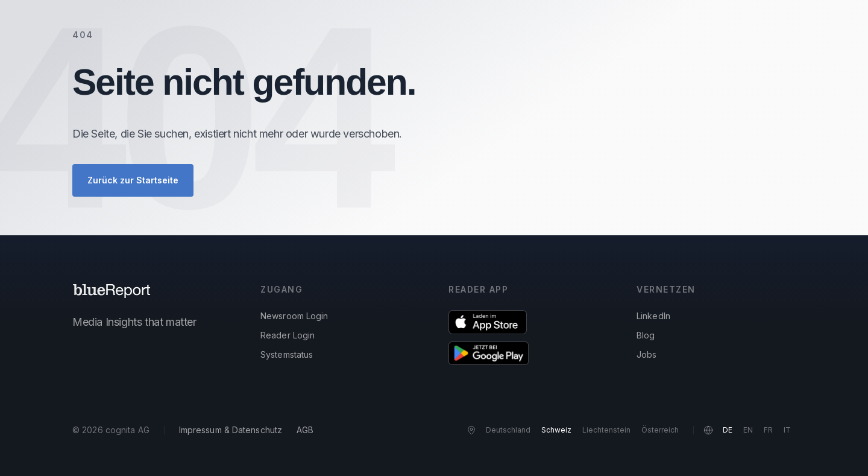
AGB (305, 430)
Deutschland (508, 430)
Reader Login (288, 335)
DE (728, 430)
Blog (646, 335)
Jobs (646, 354)
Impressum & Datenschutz (231, 430)
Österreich (660, 430)
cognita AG (127, 430)
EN (748, 430)
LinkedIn (653, 316)
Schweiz (556, 430)
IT (787, 430)
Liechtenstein (606, 430)
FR (768, 430)
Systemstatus (287, 354)
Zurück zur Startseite (133, 180)
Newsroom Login (294, 316)
